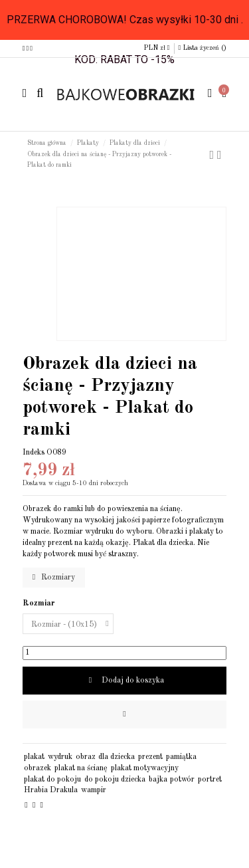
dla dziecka (117, 757)
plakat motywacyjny (145, 768)
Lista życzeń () (203, 48)
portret (210, 780)
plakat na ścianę (81, 768)
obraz (86, 757)
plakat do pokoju (52, 780)
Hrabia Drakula (51, 790)
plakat (34, 757)
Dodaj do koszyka (124, 680)
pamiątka (181, 757)
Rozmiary (54, 577)
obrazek (38, 768)
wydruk (60, 757)
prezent (150, 757)
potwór (182, 780)
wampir (94, 790)
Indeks (34, 453)
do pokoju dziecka (115, 780)
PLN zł (157, 48)
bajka (158, 780)
